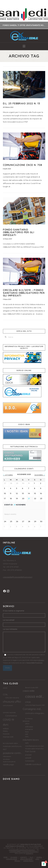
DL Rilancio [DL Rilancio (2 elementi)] (29, 719)
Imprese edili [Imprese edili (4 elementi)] (8, 737)
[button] (24, 46)
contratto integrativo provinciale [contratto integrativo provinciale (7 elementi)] (35, 713)
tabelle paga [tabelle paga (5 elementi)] (8, 765)
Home (5, 857)
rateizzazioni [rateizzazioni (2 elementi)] (7, 756)
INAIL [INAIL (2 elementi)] (27, 737)
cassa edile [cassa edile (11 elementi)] (29, 691)
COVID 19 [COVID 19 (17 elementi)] (8, 720)
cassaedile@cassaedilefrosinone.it (18, 577)
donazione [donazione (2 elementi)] (26, 721)
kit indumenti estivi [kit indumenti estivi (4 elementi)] (10, 743)
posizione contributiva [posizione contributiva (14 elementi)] (13, 753)
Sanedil (39, 857)
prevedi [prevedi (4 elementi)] (28, 755)
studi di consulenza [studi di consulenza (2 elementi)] (9, 762)
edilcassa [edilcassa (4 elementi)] (29, 727)
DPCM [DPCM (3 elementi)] (27, 724)
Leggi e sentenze (26, 859)
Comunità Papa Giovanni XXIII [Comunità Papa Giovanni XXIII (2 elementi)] (35, 705)
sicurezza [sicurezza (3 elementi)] (6, 759)
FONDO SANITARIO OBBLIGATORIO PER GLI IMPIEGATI (19, 232)
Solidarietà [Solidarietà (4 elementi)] (30, 761)
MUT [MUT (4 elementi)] (5, 749)
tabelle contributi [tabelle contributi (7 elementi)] (33, 764)
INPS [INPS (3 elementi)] (27, 743)
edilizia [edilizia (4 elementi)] (6, 729)
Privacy (41, 660)
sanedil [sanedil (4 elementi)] (28, 758)
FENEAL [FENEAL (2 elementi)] (5, 731)
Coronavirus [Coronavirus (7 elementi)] (11, 716)
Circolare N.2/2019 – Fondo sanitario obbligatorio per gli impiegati (24, 293)
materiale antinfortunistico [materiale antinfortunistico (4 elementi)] (13, 746)
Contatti (24, 857)
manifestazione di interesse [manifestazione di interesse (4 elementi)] (35, 746)
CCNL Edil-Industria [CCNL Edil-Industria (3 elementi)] (12, 698)
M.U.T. (32, 857)
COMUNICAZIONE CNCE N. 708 (23, 165)
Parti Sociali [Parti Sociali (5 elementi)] (30, 751)
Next (43, 15)
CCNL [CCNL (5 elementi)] (5, 695)
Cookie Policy (28, 861)
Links (37, 859)
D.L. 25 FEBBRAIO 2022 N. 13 (22, 103)
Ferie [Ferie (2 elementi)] (27, 732)
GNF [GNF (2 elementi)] (27, 734)
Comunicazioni (12, 859)
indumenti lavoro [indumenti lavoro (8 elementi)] (31, 740)
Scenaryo (30, 853)
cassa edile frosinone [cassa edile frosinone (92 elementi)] (35, 696)
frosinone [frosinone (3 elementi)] (6, 734)
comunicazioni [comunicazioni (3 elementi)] (8, 705)
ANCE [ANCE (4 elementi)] (5, 688)
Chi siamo (14, 857)
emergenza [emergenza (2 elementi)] (29, 729)
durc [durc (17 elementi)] (6, 725)
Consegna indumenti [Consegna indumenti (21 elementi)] (33, 709)
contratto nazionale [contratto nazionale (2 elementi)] (9, 713)
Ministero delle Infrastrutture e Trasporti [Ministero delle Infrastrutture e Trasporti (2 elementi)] (35, 749)
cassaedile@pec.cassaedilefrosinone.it (24, 852)
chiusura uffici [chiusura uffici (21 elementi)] (12, 702)
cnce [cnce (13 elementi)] (28, 702)
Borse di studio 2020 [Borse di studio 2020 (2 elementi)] (32, 688)
